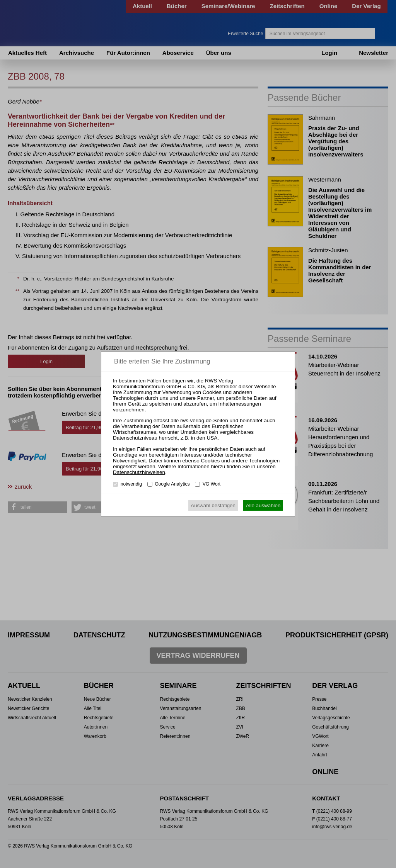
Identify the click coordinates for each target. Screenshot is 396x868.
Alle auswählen (263, 505)
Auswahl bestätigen (213, 505)
